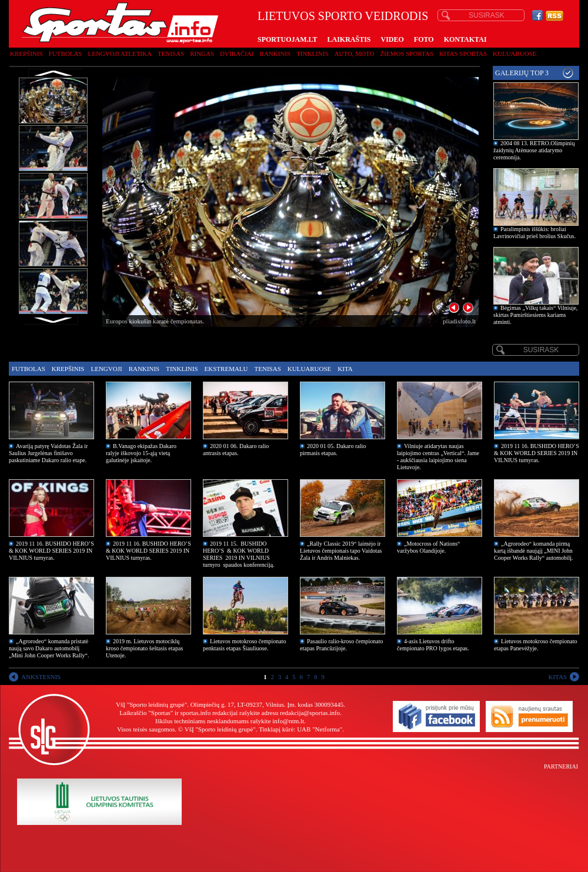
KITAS (557, 677)
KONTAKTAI (465, 39)
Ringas (202, 54)
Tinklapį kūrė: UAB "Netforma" (300, 729)
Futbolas (66, 54)
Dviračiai (237, 54)
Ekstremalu (226, 369)
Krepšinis (26, 54)
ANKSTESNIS (41, 677)
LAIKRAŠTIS (349, 39)
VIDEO (392, 39)
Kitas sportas (463, 54)
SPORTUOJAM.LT (287, 39)
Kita (345, 369)
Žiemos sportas (407, 54)
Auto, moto (355, 54)
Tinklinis (312, 54)
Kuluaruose (515, 54)
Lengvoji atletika (119, 54)
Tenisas (171, 54)
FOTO (424, 39)
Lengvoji (106, 369)
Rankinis (275, 54)
